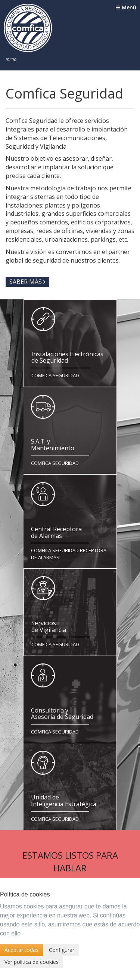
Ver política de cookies (32, 962)
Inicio (11, 59)
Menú (126, 7)
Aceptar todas (21, 950)
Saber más (27, 282)
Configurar (62, 950)
